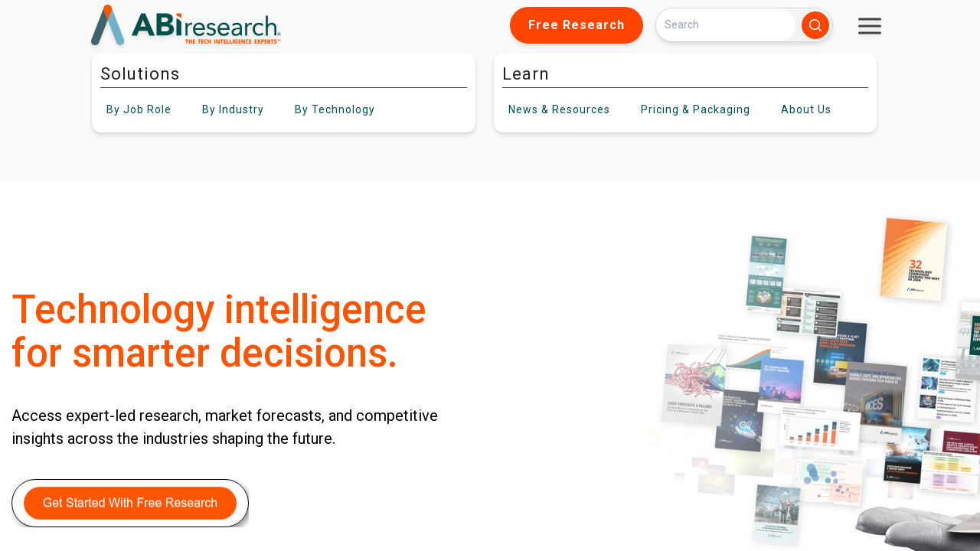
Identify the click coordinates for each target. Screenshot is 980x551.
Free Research (577, 25)
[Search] (726, 25)
